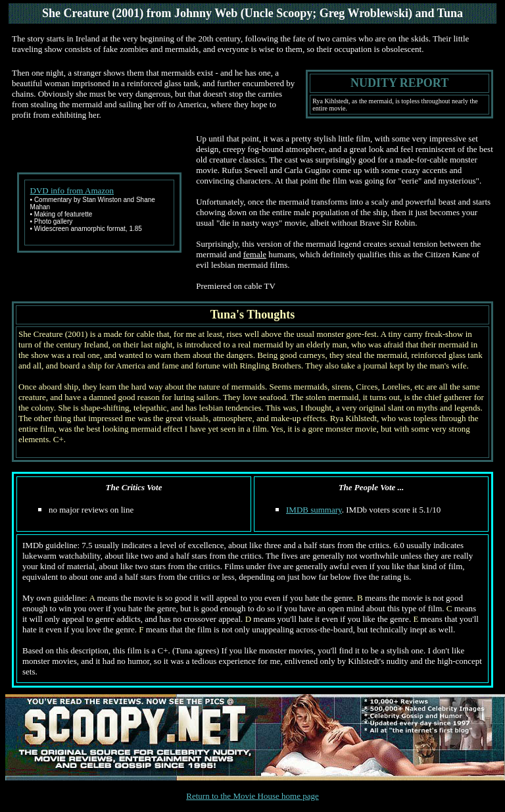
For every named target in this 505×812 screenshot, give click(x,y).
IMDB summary (314, 510)
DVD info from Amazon (72, 190)
